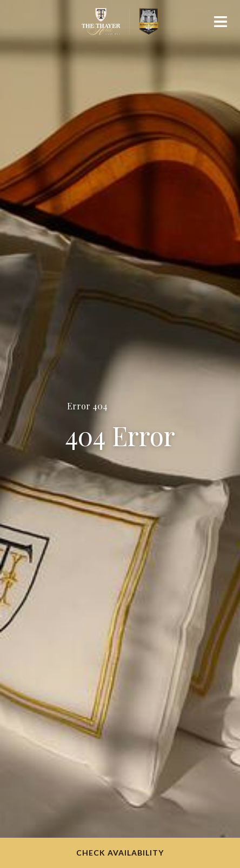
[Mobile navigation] (221, 24)
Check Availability (120, 853)
